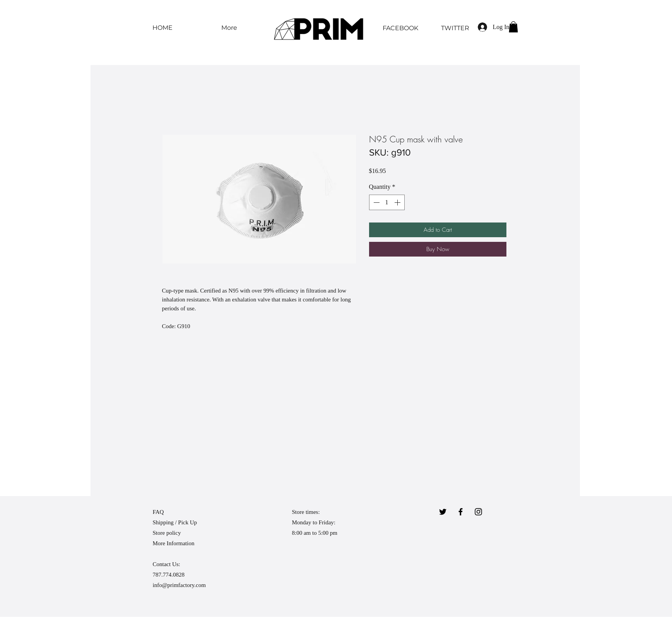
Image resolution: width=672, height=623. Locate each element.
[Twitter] (443, 512)
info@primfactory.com (179, 585)
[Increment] (398, 202)
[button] (513, 27)
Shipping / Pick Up (176, 522)
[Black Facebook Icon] (461, 512)
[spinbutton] (387, 202)
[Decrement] (376, 202)
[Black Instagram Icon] (478, 512)
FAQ (158, 512)
